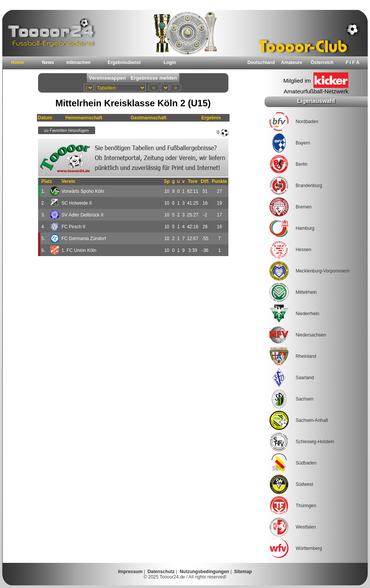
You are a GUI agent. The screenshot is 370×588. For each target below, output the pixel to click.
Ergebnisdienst (124, 62)
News (48, 62)
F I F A (352, 62)
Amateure (291, 62)
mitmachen (78, 62)
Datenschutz (161, 572)
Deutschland (261, 62)
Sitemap (243, 572)
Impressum (130, 572)
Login (170, 62)
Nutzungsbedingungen (204, 572)
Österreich (322, 62)
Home (17, 62)
